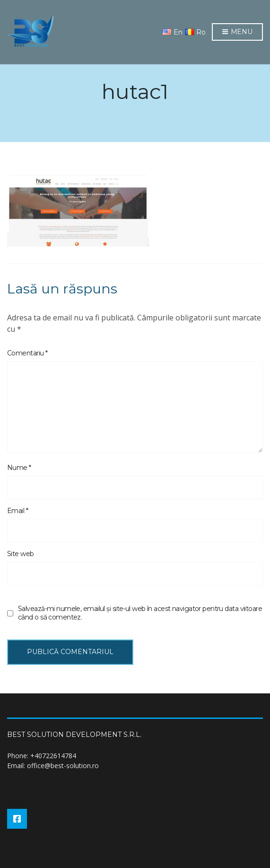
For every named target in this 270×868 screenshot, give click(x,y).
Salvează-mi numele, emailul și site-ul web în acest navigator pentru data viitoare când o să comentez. (140, 613)
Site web (21, 554)
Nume (19, 468)
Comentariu (27, 353)
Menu (237, 32)
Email (17, 511)
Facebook (17, 819)
